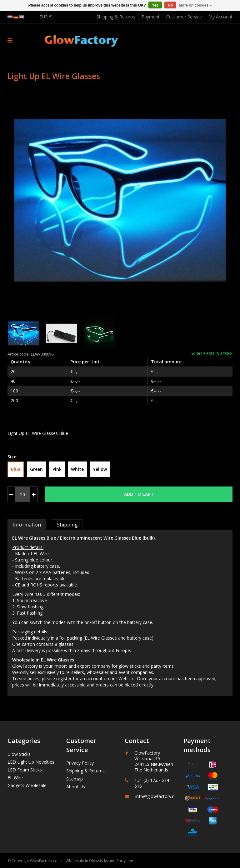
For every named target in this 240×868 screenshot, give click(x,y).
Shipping (67, 525)
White (77, 469)
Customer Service (184, 17)
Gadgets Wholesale (27, 785)
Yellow (100, 469)
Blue (16, 469)
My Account (220, 17)
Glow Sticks (19, 754)
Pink (57, 469)
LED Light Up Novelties (31, 762)
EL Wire (15, 778)
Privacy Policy (80, 763)
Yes (155, 5)
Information (27, 525)
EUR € (45, 17)
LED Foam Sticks (25, 770)
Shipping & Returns (116, 17)
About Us (76, 787)
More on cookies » (195, 5)
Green (36, 469)
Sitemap (75, 779)
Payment (151, 17)
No (170, 5)
